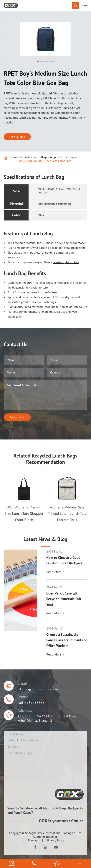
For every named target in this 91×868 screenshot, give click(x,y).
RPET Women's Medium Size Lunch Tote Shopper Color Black (24, 513)
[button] (38, 62)
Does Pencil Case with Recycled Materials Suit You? (64, 599)
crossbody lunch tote (66, 262)
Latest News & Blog (45, 539)
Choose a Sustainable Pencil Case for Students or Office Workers (67, 640)
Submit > (17, 417)
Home (13, 157)
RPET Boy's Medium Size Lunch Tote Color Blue (42, 161)
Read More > (55, 572)
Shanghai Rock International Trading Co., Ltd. (54, 833)
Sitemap (32, 840)
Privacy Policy (56, 840)
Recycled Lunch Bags (63, 157)
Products (25, 157)
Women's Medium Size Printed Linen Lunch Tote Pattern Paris (67, 513)
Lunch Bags (40, 157)
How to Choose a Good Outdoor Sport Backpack (64, 560)
